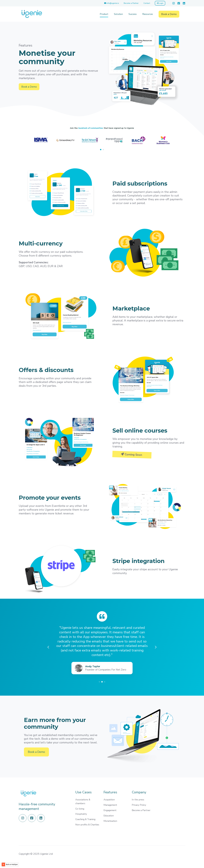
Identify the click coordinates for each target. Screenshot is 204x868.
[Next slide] (178, 141)
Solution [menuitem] (118, 14)
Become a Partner (131, 3)
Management (110, 805)
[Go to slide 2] (102, 682)
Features (110, 792)
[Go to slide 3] (105, 682)
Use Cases (83, 792)
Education (109, 816)
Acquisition (109, 800)
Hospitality (81, 814)
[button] (184, 14)
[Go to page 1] (101, 150)
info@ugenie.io (112, 3)
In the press (138, 800)
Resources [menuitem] (148, 14)
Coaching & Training (85, 819)
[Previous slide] (25, 141)
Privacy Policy (139, 805)
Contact (147, 3)
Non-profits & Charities (87, 825)
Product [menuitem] (104, 14)
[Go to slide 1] (99, 682)
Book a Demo (169, 14)
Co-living (80, 809)
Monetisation (110, 821)
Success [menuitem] (133, 14)
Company (139, 792)
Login (160, 3)
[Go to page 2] (103, 150)
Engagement (110, 810)
